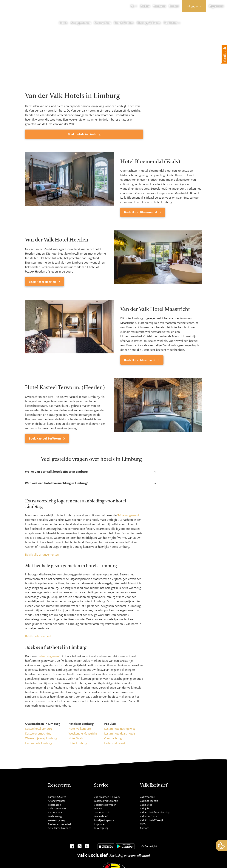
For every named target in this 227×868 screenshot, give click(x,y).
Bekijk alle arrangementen (42, 554)
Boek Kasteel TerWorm (45, 438)
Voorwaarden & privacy (107, 797)
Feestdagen (54, 805)
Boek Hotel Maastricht (140, 360)
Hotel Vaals (76, 738)
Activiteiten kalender (59, 828)
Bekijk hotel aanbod (38, 636)
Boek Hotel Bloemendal (141, 212)
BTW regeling (101, 828)
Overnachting (113, 738)
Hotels (63, 23)
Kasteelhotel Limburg (39, 729)
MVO (143, 824)
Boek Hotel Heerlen (43, 282)
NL (133, 6)
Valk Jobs (145, 808)
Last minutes (55, 812)
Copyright (150, 846)
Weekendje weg (57, 820)
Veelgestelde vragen (105, 805)
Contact (174, 6)
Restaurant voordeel (59, 824)
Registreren (216, 6)
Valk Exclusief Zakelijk (152, 820)
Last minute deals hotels (120, 733)
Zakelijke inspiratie (104, 820)
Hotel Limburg (78, 743)
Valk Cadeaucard (149, 801)
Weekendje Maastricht (83, 733)
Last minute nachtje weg (120, 729)
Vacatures (159, 6)
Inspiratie (99, 824)
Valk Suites (146, 805)
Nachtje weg (55, 816)
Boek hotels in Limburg (84, 134)
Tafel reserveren (57, 808)
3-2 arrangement (128, 515)
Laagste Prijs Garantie (106, 801)
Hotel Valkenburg (80, 729)
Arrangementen (81, 23)
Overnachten (102, 23)
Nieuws (98, 808)
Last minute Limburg (39, 743)
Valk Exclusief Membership (155, 812)
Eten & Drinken (124, 23)
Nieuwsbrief (101, 816)
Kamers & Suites (57, 797)
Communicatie (102, 812)
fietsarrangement (49, 656)
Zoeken (145, 6)
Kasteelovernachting (38, 733)
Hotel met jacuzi (115, 743)
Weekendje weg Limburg (41, 738)
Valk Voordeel (148, 797)
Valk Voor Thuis (149, 816)
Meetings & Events (149, 23)
